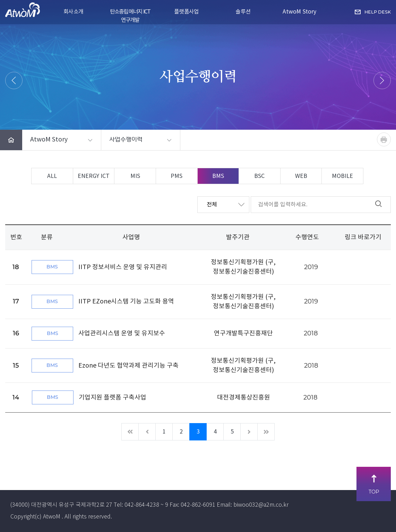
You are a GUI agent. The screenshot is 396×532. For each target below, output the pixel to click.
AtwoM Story (299, 12)
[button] (62, 140)
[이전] (147, 432)
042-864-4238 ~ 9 (146, 505)
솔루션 (243, 12)
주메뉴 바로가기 (0, 0)
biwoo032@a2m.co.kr (261, 505)
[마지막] (266, 432)
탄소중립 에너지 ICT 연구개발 (130, 15)
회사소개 (74, 12)
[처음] (130, 432)
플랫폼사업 (187, 12)
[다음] (249, 432)
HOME (153, 94)
